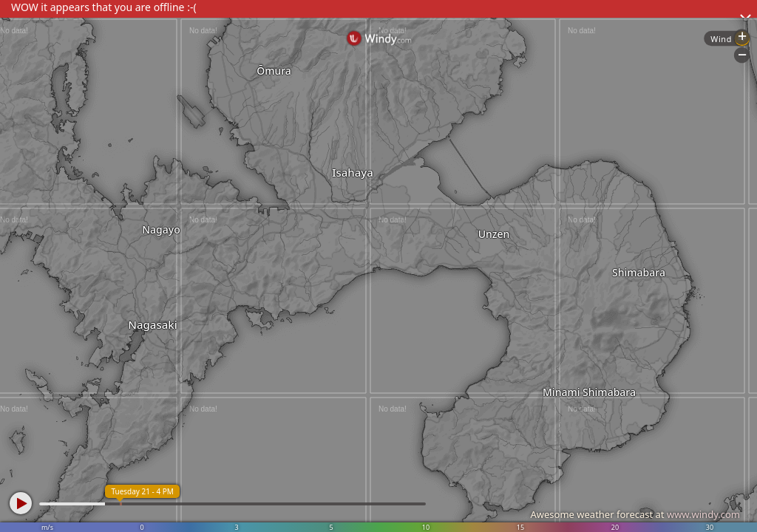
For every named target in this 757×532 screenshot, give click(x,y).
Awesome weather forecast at (635, 514)
